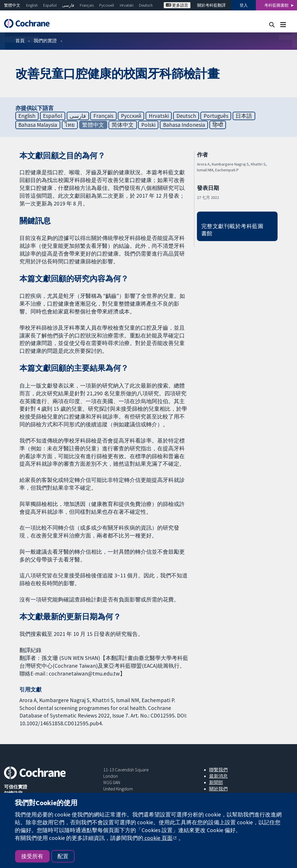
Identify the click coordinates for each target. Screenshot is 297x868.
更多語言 (177, 5)
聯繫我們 (218, 770)
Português (216, 116)
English (32, 5)
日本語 (244, 116)
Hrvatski (127, 5)
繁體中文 (12, 5)
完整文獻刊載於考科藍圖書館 (232, 230)
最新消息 (218, 776)
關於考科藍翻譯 (211, 5)
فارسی (68, 5)
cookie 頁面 (158, 838)
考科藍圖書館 (276, 5)
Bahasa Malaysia (38, 125)
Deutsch (146, 5)
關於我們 (218, 789)
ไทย (70, 125)
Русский (107, 5)
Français (87, 5)
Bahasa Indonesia (184, 125)
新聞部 (216, 782)
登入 (244, 5)
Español (50, 5)
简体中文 (123, 125)
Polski (148, 125)
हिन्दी (218, 125)
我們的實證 (45, 41)
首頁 (20, 41)
